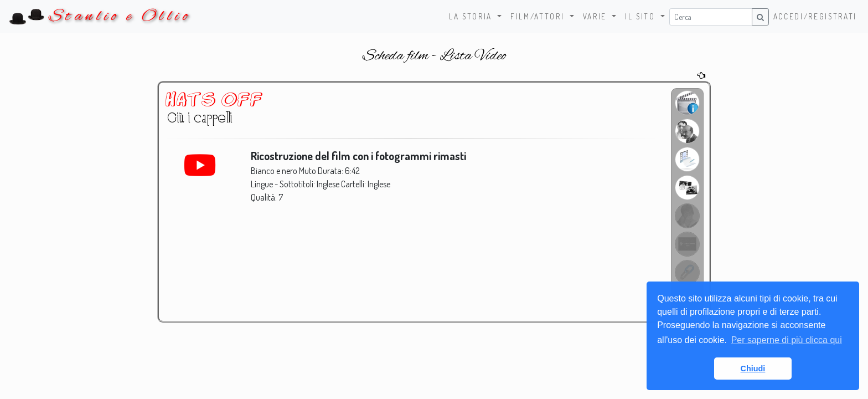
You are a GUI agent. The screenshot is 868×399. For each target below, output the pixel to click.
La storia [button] (472, 16)
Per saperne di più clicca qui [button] (787, 340)
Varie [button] (596, 16)
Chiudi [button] (753, 369)
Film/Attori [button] (539, 16)
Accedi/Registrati (815, 16)
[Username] (711, 17)
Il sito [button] (642, 16)
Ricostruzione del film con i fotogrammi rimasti (360, 156)
